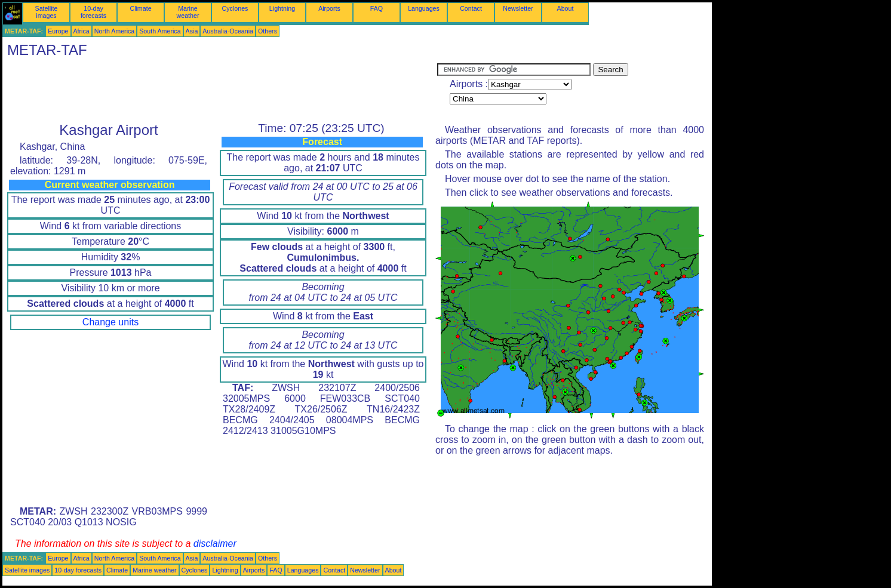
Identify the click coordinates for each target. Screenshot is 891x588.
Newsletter (518, 8)
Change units (110, 322)
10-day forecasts (93, 12)
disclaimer (215, 544)
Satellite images (47, 12)
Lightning (282, 8)
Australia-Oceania (228, 31)
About (566, 8)
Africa (82, 31)
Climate (140, 8)
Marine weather (188, 12)
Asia (192, 31)
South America (160, 31)
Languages (424, 8)
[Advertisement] (220, 90)
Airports (329, 8)
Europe (58, 31)
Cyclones (235, 8)
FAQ (377, 8)
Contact (471, 8)
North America (115, 31)
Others (268, 31)
